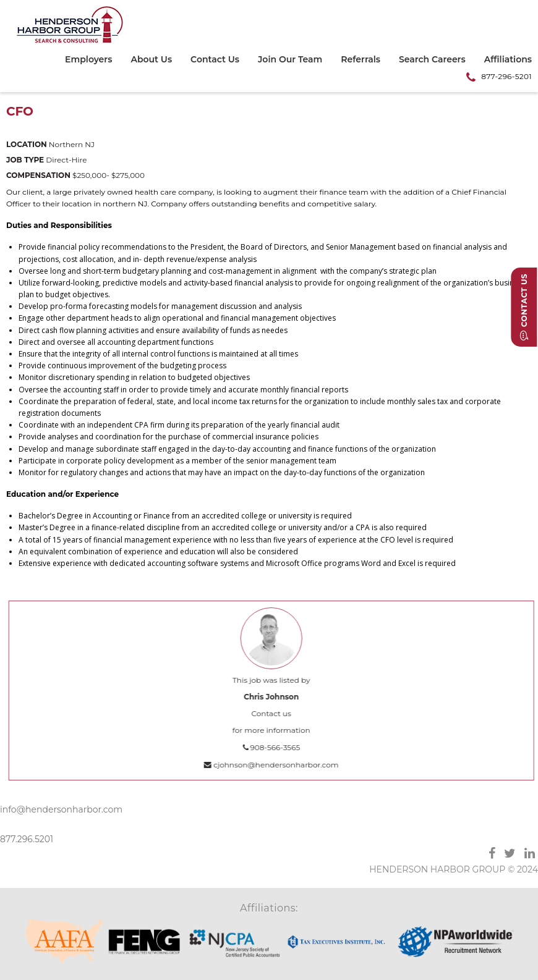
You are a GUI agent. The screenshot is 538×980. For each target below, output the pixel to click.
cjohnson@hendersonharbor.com (276, 765)
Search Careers (432, 60)
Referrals (361, 60)
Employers (88, 60)
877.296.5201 (27, 839)
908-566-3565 (275, 747)
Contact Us (215, 60)
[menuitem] (93, 61)
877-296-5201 (506, 76)
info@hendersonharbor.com (61, 809)
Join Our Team (290, 60)
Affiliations (508, 60)
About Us (151, 60)
